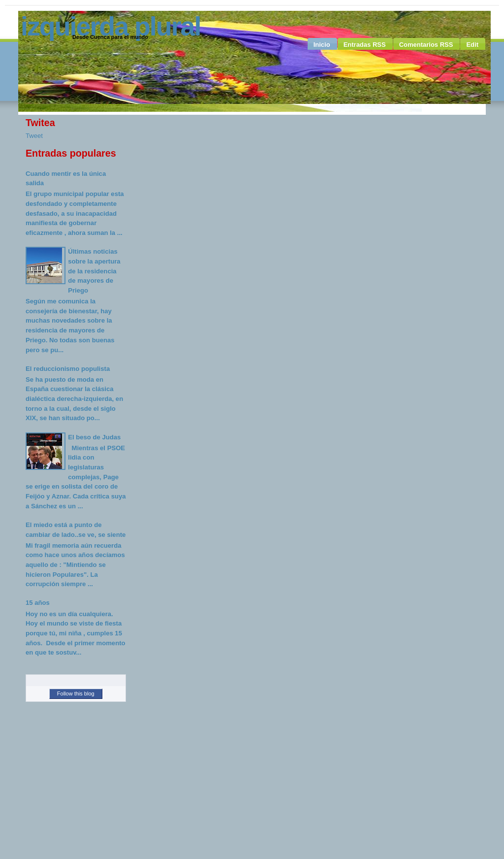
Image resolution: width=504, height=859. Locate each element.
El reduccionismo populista (68, 369)
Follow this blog (76, 694)
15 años (38, 603)
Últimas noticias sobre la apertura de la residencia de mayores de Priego (94, 271)
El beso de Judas (94, 437)
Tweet (34, 136)
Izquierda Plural (110, 26)
